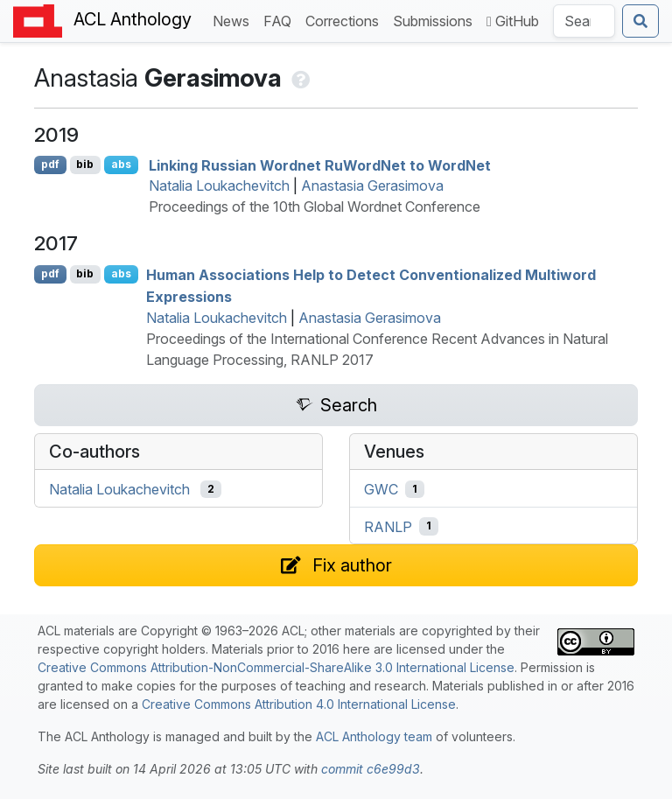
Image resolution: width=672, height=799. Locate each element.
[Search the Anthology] (584, 21)
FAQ (281, 20)
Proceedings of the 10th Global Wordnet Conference (315, 207)
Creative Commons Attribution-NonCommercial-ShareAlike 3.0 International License (276, 667)
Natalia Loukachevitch (219, 186)
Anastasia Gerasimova (372, 186)
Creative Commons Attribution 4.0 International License (299, 704)
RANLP (388, 526)
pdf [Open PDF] (50, 164)
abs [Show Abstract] (121, 164)
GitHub (513, 21)
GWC (381, 489)
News (234, 20)
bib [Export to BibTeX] (85, 164)
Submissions (436, 20)
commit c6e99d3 (371, 769)
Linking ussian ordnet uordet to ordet (320, 165)
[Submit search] (640, 21)
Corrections (346, 20)
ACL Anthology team (374, 736)
